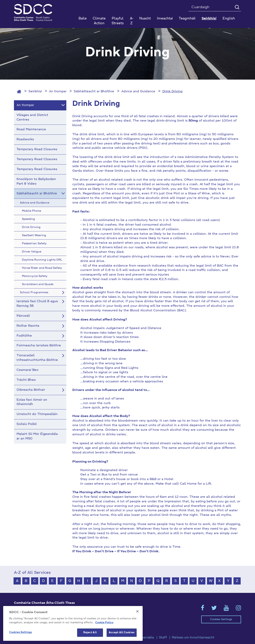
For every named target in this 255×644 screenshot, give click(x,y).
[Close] (137, 614)
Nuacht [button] (145, 19)
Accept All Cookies (122, 635)
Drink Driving (172, 92)
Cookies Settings (221, 619)
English (229, 19)
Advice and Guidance (138, 92)
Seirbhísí (35, 92)
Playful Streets (118, 21)
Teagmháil (187, 19)
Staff (163, 638)
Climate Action (99, 21)
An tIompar (58, 92)
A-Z (132, 21)
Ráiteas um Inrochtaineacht (193, 638)
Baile (83, 19)
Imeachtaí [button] (165, 19)
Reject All (90, 635)
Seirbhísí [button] (209, 19)
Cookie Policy (104, 625)
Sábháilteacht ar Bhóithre (94, 92)
